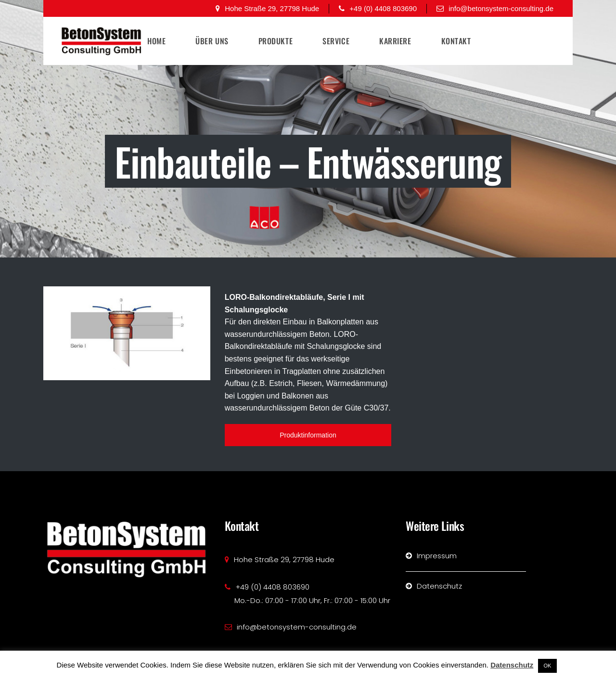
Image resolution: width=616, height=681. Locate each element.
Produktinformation (308, 435)
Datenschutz (512, 665)
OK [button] (548, 666)
